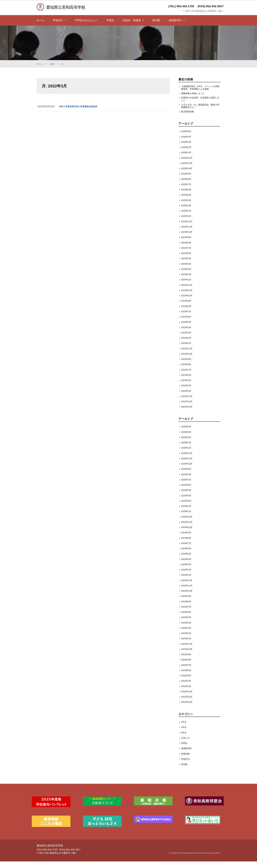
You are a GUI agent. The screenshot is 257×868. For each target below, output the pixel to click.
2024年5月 (187, 265)
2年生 (184, 734)
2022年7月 (187, 376)
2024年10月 (188, 239)
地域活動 (186, 760)
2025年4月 (187, 207)
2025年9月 (187, 180)
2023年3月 (187, 339)
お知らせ (186, 744)
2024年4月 (187, 270)
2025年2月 (187, 217)
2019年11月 (188, 403)
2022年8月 (187, 371)
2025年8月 (187, 186)
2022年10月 (188, 360)
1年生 (184, 728)
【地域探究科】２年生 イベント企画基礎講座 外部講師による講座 (200, 90)
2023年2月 (187, 344)
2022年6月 (187, 381)
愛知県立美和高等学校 (69, 7)
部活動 (156, 20)
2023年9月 (187, 307)
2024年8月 (187, 249)
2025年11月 (188, 170)
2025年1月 (187, 223)
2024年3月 (187, 276)
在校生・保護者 (132, 20)
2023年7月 (187, 318)
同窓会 (185, 750)
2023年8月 (187, 313)
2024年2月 (187, 281)
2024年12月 (188, 228)
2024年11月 (188, 233)
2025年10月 (188, 175)
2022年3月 (187, 397)
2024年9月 (187, 244)
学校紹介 (58, 20)
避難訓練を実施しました (195, 97)
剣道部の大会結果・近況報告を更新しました (200, 104)
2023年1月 (187, 350)
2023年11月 (188, 297)
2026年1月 (187, 159)
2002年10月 (188, 413)
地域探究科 (175, 20)
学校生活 (186, 765)
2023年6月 (187, 323)
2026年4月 (187, 143)
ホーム (41, 20)
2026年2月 (187, 154)
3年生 (184, 739)
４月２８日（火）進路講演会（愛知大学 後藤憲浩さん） (200, 112)
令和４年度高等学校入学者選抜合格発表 (81, 106)
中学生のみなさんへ (87, 20)
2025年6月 (187, 196)
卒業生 (110, 20)
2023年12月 (188, 291)
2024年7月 (187, 254)
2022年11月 (188, 355)
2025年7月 (187, 191)
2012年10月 (188, 408)
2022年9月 (187, 366)
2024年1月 (187, 286)
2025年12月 (188, 164)
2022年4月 (187, 392)
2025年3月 (187, 212)
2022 (54, 64)
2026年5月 (187, 138)
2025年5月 (187, 201)
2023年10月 (188, 302)
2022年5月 (187, 387)
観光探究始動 (188, 118)
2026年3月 (187, 148)
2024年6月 (187, 260)
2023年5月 (187, 329)
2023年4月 (187, 334)
